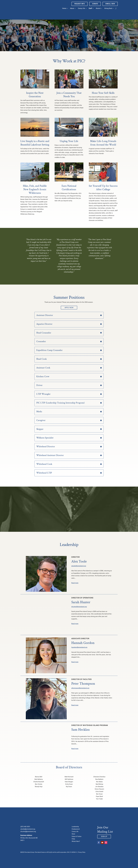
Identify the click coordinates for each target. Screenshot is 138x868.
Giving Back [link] (108, 8)
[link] (40, 9)
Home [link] (64, 8)
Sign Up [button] (104, 829)
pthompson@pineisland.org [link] (80, 680)
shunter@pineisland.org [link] (79, 599)
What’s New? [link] (76, 834)
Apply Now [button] (69, 300)
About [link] (72, 8)
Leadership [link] (75, 819)
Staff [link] (90, 8)
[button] (99, 835)
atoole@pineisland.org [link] (79, 558)
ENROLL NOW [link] (110, 4)
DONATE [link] (95, 4)
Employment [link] (76, 821)
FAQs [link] (73, 831)
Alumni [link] (98, 8)
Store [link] (73, 826)
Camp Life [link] (81, 8)
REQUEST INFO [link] (80, 4)
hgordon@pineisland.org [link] (79, 640)
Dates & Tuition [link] (77, 829)
